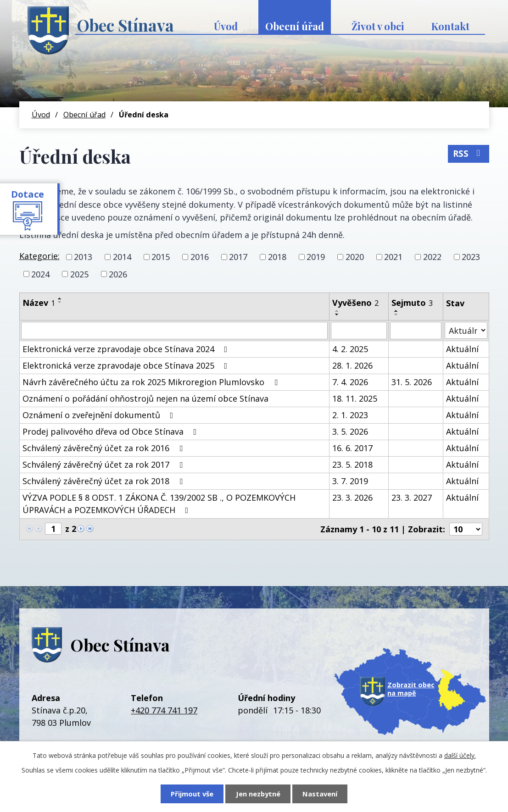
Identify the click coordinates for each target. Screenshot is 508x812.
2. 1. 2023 (350, 415)
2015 (161, 257)
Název (39, 303)
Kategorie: (39, 256)
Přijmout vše (192, 794)
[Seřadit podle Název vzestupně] (60, 298)
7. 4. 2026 (350, 382)
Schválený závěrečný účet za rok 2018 (104, 481)
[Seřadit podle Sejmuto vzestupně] (396, 311)
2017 (238, 257)
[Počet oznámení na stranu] (466, 529)
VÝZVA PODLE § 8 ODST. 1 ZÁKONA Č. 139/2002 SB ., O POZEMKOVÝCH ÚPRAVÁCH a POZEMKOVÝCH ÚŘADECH (159, 504)
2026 (118, 274)
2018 (277, 257)
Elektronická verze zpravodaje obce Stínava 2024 (127, 349)
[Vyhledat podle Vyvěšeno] (359, 331)
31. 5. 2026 (412, 382)
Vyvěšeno (355, 303)
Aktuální (462, 349)
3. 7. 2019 (350, 481)
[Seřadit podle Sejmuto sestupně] (396, 315)
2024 (40, 274)
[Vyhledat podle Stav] (466, 330)
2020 (355, 257)
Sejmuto (412, 303)
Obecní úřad (295, 26)
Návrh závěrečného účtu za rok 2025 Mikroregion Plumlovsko (152, 382)
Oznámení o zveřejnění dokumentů (100, 415)
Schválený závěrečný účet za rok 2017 (104, 464)
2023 (471, 257)
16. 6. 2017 (352, 448)
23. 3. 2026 (352, 497)
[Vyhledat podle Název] (175, 331)
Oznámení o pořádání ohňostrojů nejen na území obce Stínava (145, 398)
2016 (200, 257)
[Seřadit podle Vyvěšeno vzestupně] (337, 311)
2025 (79, 274)
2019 (316, 257)
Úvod (226, 26)
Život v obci (378, 26)
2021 (393, 257)
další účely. (460, 755)
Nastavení (320, 794)
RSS (468, 154)
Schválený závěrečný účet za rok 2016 (104, 448)
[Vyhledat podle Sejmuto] (416, 331)
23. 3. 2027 (412, 497)
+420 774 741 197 (164, 710)
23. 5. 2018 (352, 464)
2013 (83, 257)
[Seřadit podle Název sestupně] (60, 302)
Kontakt (450, 26)
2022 (432, 257)
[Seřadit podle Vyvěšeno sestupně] (337, 315)
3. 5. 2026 (350, 431)
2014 (122, 257)
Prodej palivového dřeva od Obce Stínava (112, 431)
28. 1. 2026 (352, 365)
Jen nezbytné (258, 794)
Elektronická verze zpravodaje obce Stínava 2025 (127, 365)
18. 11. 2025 (355, 398)
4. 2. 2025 (350, 349)
